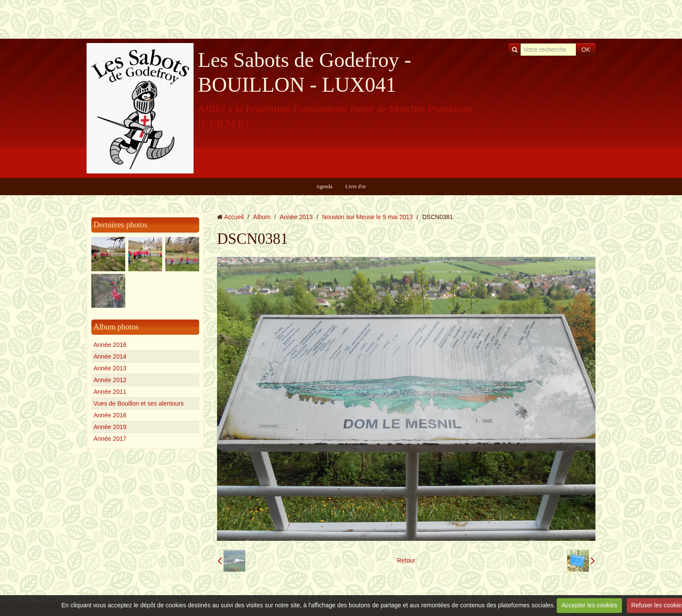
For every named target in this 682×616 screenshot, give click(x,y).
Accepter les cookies (589, 605)
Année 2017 (110, 439)
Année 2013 (110, 368)
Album (262, 217)
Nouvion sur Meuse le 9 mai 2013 (368, 217)
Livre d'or (356, 186)
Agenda (324, 186)
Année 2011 (110, 392)
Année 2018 (110, 415)
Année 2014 (110, 356)
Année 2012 (110, 380)
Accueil (234, 217)
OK (586, 50)
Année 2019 (110, 427)
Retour (406, 560)
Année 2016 (110, 345)
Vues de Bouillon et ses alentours (139, 403)
